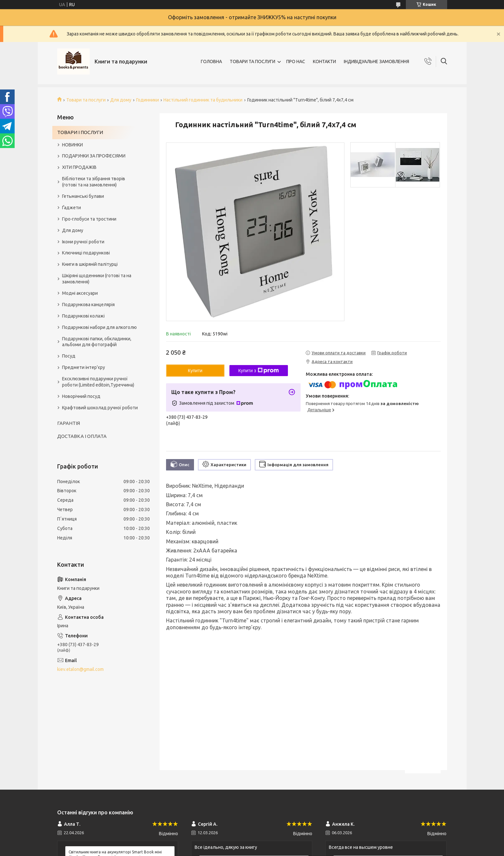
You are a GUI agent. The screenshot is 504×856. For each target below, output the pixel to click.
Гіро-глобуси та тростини (89, 219)
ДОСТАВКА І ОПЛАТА (82, 436)
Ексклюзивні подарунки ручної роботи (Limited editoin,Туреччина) (98, 382)
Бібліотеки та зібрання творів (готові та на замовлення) (94, 182)
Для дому (121, 100)
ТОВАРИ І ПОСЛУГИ (80, 132)
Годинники (148, 100)
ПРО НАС (296, 61)
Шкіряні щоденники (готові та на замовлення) (97, 279)
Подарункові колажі (83, 316)
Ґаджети (71, 208)
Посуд (69, 356)
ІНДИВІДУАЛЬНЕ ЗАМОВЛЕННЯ (376, 61)
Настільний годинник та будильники (203, 100)
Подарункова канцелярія (88, 305)
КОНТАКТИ (324, 61)
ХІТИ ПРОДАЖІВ (79, 167)
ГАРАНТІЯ (69, 423)
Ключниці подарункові (86, 253)
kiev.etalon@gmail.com (80, 669)
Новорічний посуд (81, 396)
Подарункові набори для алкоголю (99, 327)
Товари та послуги (86, 100)
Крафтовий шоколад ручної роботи (100, 408)
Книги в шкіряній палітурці (90, 264)
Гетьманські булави (83, 196)
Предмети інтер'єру (84, 367)
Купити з (258, 371)
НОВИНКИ (72, 145)
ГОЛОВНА (211, 61)
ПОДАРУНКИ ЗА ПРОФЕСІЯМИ (94, 156)
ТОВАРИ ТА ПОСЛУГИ (252, 61)
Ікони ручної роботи (83, 242)
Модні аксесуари (80, 293)
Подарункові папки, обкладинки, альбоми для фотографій (97, 342)
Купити (195, 371)
